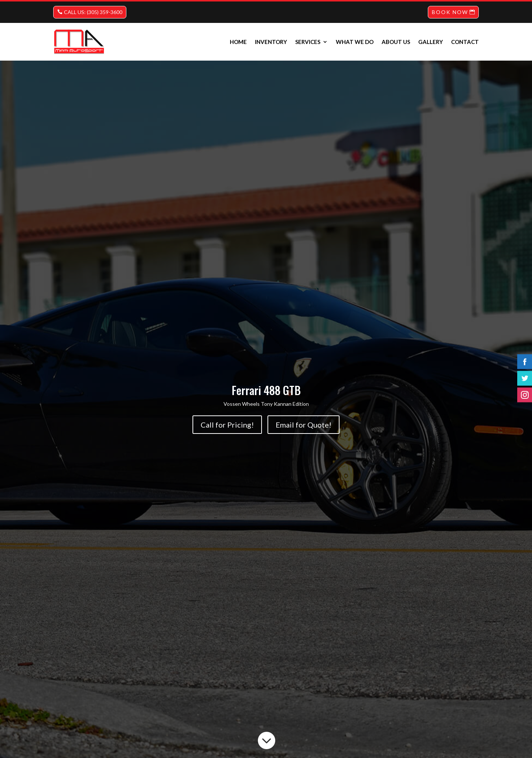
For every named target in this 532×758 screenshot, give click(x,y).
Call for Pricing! (227, 425)
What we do (355, 42)
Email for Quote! (303, 425)
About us (396, 42)
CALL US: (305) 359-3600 (93, 12)
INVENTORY (271, 42)
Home (238, 42)
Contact (465, 42)
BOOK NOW (450, 12)
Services (308, 42)
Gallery (431, 42)
